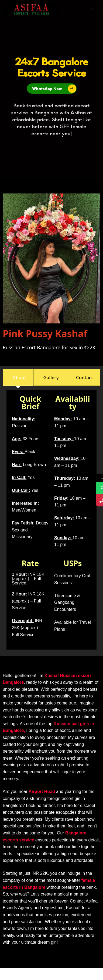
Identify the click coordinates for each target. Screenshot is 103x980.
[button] (95, 8)
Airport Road (42, 792)
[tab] (18, 377)
